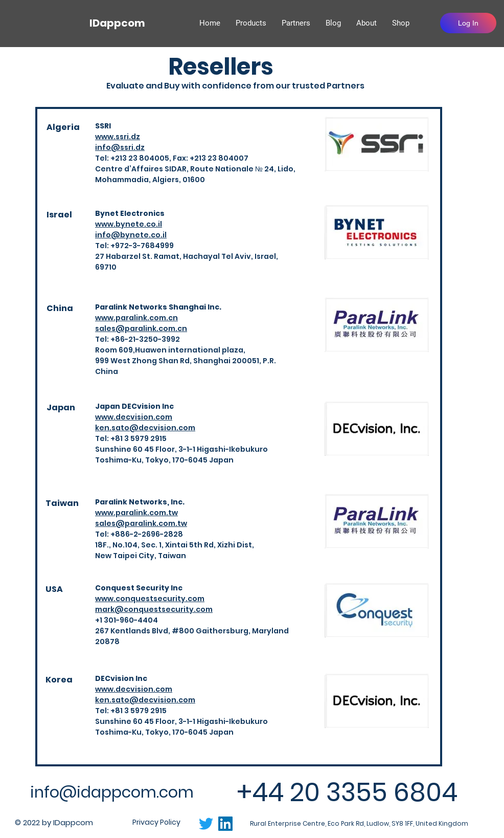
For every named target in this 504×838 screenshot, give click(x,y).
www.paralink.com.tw (136, 513)
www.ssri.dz (118, 137)
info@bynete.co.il (131, 235)
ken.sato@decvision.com (145, 428)
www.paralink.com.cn (136, 318)
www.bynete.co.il (129, 224)
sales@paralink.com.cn (141, 328)
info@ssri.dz (120, 147)
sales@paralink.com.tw (141, 523)
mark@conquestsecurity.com (154, 609)
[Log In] (468, 23)
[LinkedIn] (225, 824)
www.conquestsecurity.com (150, 599)
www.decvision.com (134, 417)
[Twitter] (206, 824)
